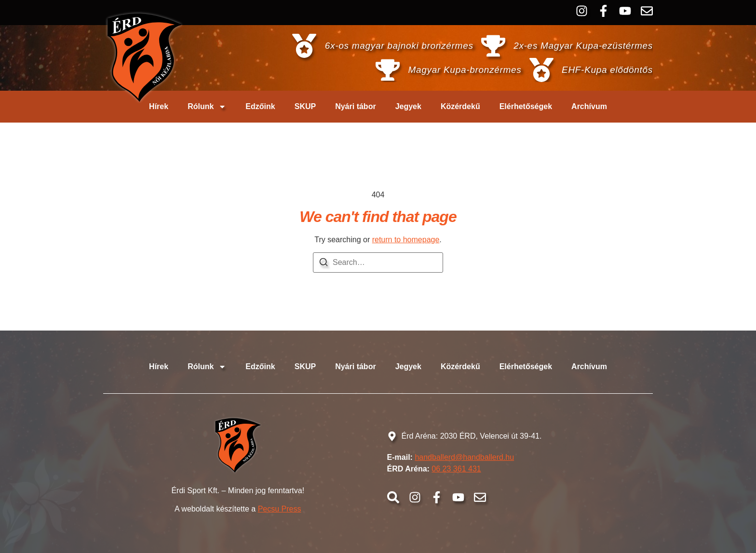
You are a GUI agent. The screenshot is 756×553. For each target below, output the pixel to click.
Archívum (589, 106)
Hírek (159, 106)
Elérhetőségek (526, 106)
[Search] (324, 264)
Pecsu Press (280, 509)
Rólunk (207, 107)
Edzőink (260, 106)
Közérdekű (460, 106)
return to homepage (406, 240)
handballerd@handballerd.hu (464, 457)
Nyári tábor (355, 106)
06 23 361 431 (456, 469)
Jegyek (408, 106)
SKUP (305, 106)
